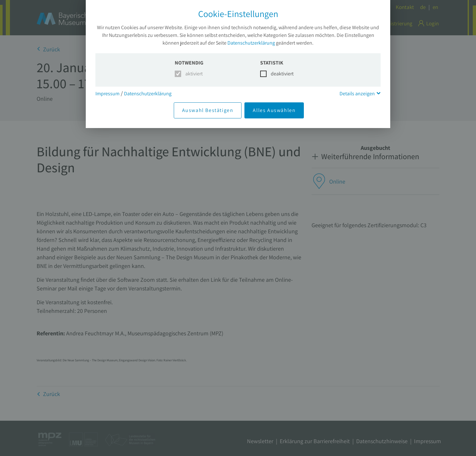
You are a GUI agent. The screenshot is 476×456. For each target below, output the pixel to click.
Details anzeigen (357, 94)
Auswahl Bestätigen (208, 110)
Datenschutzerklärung (251, 43)
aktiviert (193, 74)
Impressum (107, 94)
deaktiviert (278, 74)
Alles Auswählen (274, 110)
